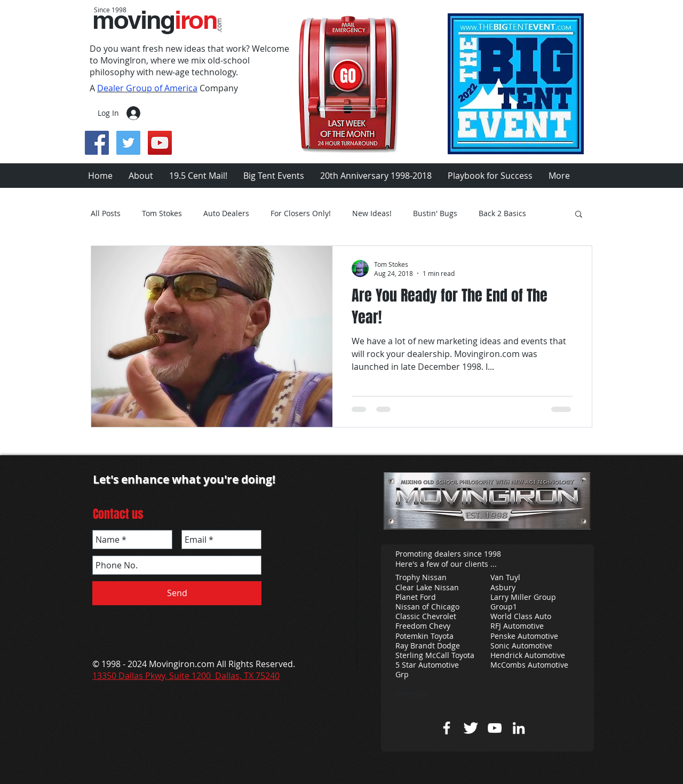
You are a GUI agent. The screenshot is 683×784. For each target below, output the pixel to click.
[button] (579, 215)
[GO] (348, 76)
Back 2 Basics (502, 213)
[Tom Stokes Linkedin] (519, 728)
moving (155, 20)
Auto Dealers (226, 213)
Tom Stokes (162, 213)
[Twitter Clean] (471, 728)
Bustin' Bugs (435, 213)
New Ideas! (372, 213)
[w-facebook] (447, 728)
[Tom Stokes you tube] (495, 728)
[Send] (177, 593)
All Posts (106, 213)
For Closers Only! (301, 213)
